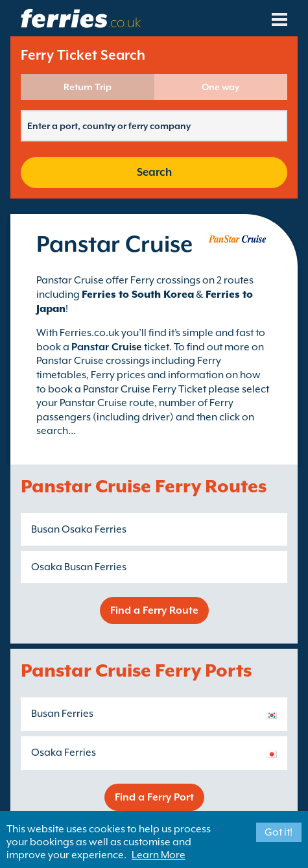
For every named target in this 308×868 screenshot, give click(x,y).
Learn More (159, 855)
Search (154, 172)
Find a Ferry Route (154, 610)
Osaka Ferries (64, 753)
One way (220, 87)
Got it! (278, 832)
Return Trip (88, 87)
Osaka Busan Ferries (79, 567)
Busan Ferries (62, 714)
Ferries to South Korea (138, 295)
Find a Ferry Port (154, 797)
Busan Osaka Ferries (79, 529)
